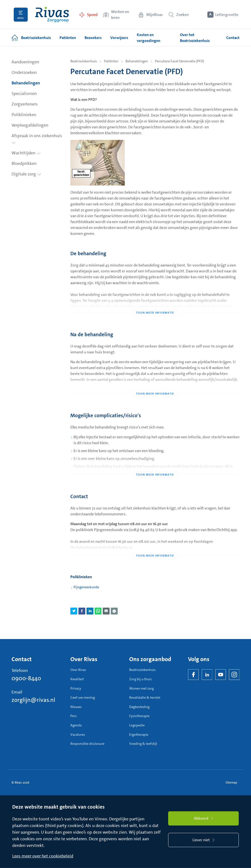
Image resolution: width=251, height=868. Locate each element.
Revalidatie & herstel (145, 697)
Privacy (76, 688)
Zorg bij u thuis (140, 679)
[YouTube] (221, 675)
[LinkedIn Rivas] (207, 675)
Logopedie (137, 725)
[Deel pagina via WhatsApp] (98, 611)
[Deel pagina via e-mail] (106, 611)
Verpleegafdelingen (30, 125)
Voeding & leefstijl (143, 744)
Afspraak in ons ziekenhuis (37, 138)
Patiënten (111, 61)
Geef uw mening (83, 697)
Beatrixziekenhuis (84, 61)
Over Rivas (78, 670)
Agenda (76, 725)
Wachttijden (26, 153)
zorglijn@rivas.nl (33, 700)
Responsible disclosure (87, 744)
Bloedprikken (24, 163)
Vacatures (78, 734)
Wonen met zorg (141, 688)
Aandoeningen (25, 62)
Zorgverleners (25, 104)
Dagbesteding (139, 707)
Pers (74, 716)
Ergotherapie (139, 734)
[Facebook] (193, 675)
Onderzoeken (24, 72)
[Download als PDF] (114, 611)
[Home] (52, 15)
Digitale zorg (26, 174)
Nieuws (76, 707)
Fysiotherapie (139, 716)
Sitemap (231, 782)
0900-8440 (26, 678)
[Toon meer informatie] (155, 303)
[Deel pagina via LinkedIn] (90, 611)
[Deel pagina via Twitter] (74, 611)
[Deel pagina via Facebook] (82, 611)
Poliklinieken (24, 115)
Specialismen (24, 93)
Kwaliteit (77, 679)
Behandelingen (26, 83)
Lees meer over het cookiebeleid (43, 856)
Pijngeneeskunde (86, 587)
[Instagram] (234, 675)
